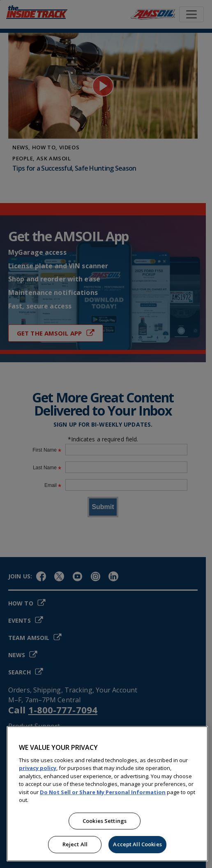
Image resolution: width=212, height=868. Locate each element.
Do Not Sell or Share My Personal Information (103, 792)
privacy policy (38, 768)
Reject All (75, 844)
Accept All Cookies (137, 844)
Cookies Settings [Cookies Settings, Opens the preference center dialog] (105, 821)
